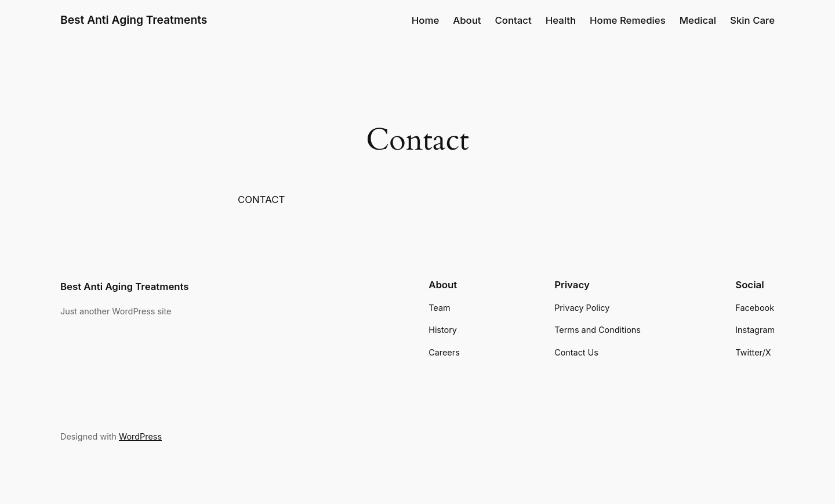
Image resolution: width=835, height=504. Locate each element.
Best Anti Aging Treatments (134, 20)
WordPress (140, 436)
